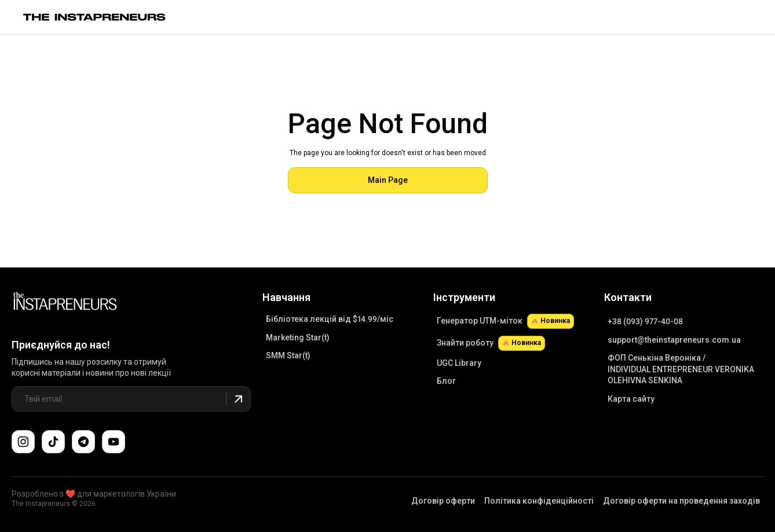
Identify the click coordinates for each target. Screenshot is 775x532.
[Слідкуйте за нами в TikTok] (53, 442)
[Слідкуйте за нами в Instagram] (23, 442)
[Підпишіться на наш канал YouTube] (114, 442)
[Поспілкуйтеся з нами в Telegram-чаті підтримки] (83, 442)
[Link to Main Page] (65, 303)
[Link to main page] (94, 17)
